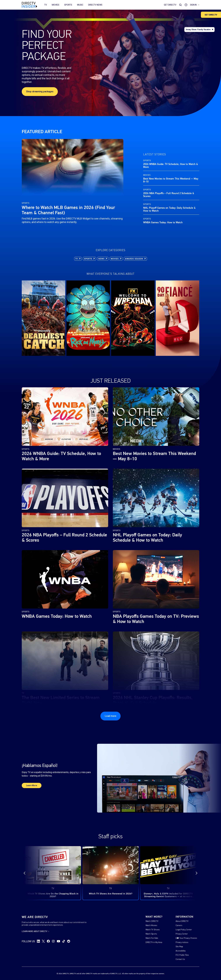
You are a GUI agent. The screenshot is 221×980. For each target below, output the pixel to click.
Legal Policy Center (184, 930)
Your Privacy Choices (188, 938)
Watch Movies (151, 926)
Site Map (179, 947)
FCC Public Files (182, 955)
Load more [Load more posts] (110, 716)
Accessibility (181, 951)
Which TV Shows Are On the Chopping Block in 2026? (53, 895)
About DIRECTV (182, 921)
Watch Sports (151, 934)
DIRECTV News (95, 5)
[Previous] (27, 873)
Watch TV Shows (153, 930)
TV (46, 5)
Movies (56, 5)
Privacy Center (182, 934)
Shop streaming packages (40, 92)
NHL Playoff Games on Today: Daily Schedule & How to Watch (169, 209)
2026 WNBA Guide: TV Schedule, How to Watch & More (171, 166)
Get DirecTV (170, 5)
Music (80, 5)
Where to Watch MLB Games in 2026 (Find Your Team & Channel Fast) (68, 210)
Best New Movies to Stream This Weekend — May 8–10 (171, 180)
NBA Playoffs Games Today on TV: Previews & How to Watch (156, 619)
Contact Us (180, 959)
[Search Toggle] (180, 5)
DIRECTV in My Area (154, 942)
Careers (179, 926)
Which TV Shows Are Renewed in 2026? (111, 894)
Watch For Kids (152, 938)
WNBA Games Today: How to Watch (163, 222)
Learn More (32, 785)
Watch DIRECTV (152, 921)
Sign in (195, 5)
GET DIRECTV (211, 15)
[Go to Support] (186, 5)
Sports (68, 5)
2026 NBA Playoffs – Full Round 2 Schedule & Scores (169, 195)
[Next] (194, 873)
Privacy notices (182, 942)
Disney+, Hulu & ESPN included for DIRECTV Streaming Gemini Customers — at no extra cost (168, 895)
